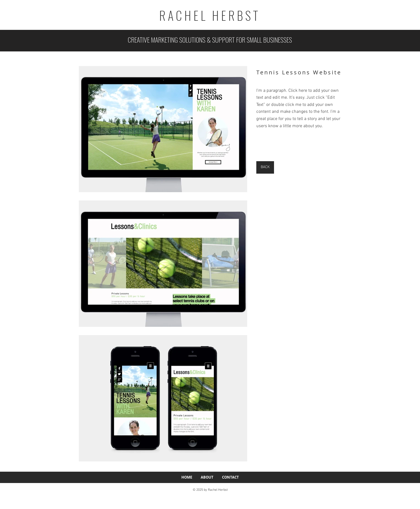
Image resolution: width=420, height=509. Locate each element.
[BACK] (265, 167)
